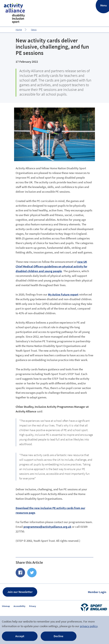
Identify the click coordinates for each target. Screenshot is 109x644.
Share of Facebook (20, 573)
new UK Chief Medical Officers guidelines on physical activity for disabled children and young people (51, 266)
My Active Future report (63, 294)
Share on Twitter (32, 573)
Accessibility (19, 606)
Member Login (97, 592)
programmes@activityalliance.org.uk (47, 527)
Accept (20, 636)
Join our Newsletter (20, 592)
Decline (58, 636)
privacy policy (89, 626)
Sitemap (6, 606)
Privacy (33, 606)
